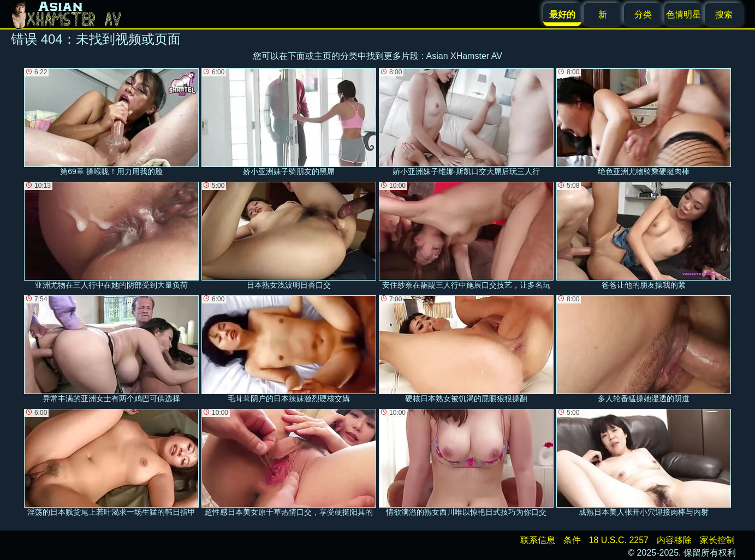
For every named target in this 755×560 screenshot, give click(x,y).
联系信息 (538, 540)
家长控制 (717, 540)
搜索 (724, 14)
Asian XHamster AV (464, 56)
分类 (643, 14)
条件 (572, 540)
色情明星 (683, 14)
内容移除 (674, 540)
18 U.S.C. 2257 (619, 540)
